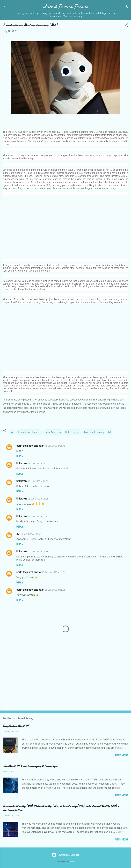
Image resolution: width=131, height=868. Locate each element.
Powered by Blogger (66, 855)
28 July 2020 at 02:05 (55, 572)
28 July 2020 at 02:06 (55, 590)
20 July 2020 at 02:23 (38, 516)
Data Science (72, 432)
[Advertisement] (65, 228)
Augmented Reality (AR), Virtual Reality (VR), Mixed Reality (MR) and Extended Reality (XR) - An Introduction (61, 808)
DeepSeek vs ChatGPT (16, 726)
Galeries (73, 861)
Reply (20, 456)
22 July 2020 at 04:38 (38, 552)
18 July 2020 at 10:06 (38, 481)
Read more (122, 755)
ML (110, 432)
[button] (126, 26)
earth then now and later (30, 446)
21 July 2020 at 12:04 (31, 534)
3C (18, 534)
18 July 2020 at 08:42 (38, 463)
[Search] (126, 7)
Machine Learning (94, 432)
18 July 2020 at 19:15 (38, 499)
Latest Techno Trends (65, 7)
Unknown (21, 463)
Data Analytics (53, 432)
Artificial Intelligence (29, 432)
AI (12, 432)
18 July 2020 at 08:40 (55, 446)
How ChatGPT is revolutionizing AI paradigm (30, 766)
